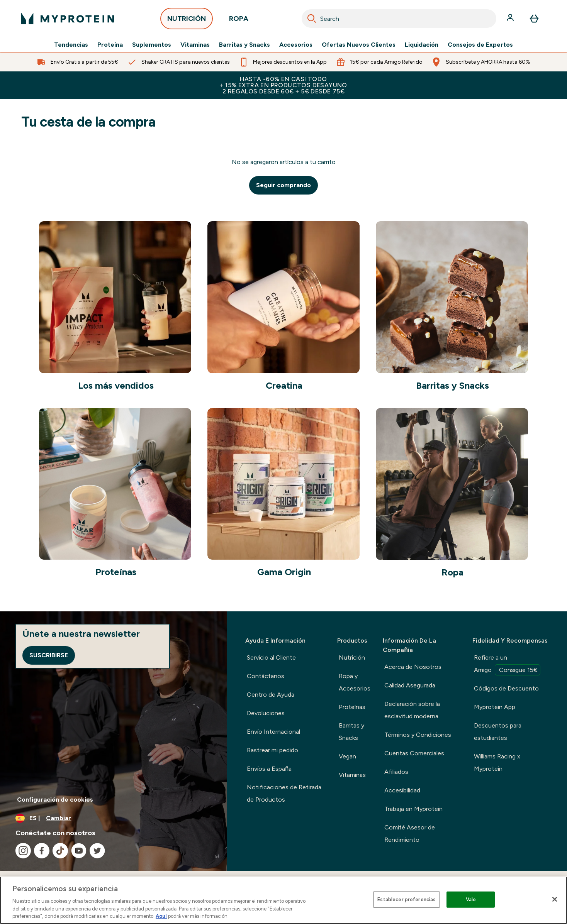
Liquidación (422, 45)
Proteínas (352, 707)
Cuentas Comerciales (414, 753)
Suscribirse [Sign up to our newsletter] (49, 655)
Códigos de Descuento (506, 688)
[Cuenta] (511, 19)
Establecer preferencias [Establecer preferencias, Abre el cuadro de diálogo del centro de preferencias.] (407, 899)
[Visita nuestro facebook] (42, 851)
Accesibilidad (402, 790)
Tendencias (71, 45)
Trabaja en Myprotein (413, 809)
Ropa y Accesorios (355, 682)
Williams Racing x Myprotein (497, 762)
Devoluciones (266, 713)
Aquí (161, 916)
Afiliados (396, 772)
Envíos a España (269, 769)
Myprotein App (495, 707)
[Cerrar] (555, 899)
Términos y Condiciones (418, 735)
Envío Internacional (273, 732)
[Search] (312, 19)
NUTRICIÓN (187, 21)
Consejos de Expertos (480, 45)
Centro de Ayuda (271, 695)
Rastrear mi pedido (272, 750)
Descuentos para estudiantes (498, 732)
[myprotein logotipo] (68, 19)
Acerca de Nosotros (413, 667)
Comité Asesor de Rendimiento (410, 833)
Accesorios (296, 45)
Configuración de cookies (55, 800)
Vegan (347, 756)
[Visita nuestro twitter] (97, 851)
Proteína (110, 45)
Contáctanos (266, 676)
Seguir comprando (283, 185)
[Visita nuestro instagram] (23, 851)
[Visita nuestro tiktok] (60, 851)
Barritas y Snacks (244, 45)
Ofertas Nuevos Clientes (359, 45)
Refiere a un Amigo (507, 665)
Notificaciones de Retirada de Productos (284, 793)
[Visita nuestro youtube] (79, 851)
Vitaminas (195, 45)
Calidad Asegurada (410, 685)
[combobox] (399, 19)
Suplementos (152, 45)
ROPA (239, 21)
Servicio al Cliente (271, 657)
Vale (471, 899)
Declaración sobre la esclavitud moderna (412, 710)
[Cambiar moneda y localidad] (113, 818)
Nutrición (352, 657)
